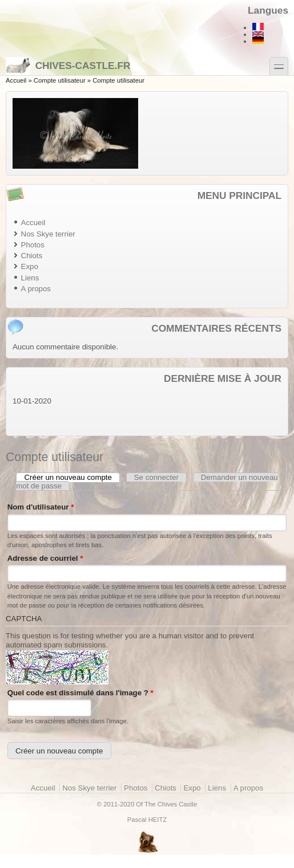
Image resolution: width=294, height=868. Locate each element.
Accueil (16, 80)
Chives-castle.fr (68, 66)
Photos (33, 245)
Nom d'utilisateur (41, 507)
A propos (36, 289)
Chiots (32, 256)
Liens (30, 278)
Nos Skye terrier (48, 234)
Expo (30, 266)
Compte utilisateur (60, 80)
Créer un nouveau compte (73, 477)
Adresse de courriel (45, 558)
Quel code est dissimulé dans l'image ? (80, 693)
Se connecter (156, 477)
